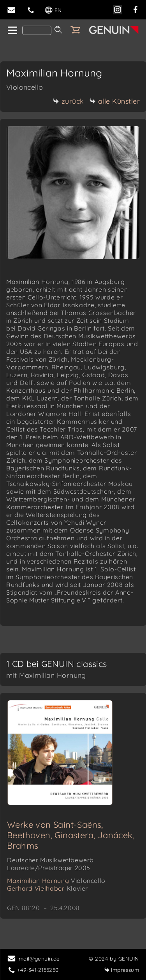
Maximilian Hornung (56, 881)
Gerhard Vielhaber (47, 888)
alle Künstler (115, 101)
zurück (69, 101)
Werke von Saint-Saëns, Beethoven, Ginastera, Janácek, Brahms (71, 835)
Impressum (121, 970)
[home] (12, 31)
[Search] (37, 30)
